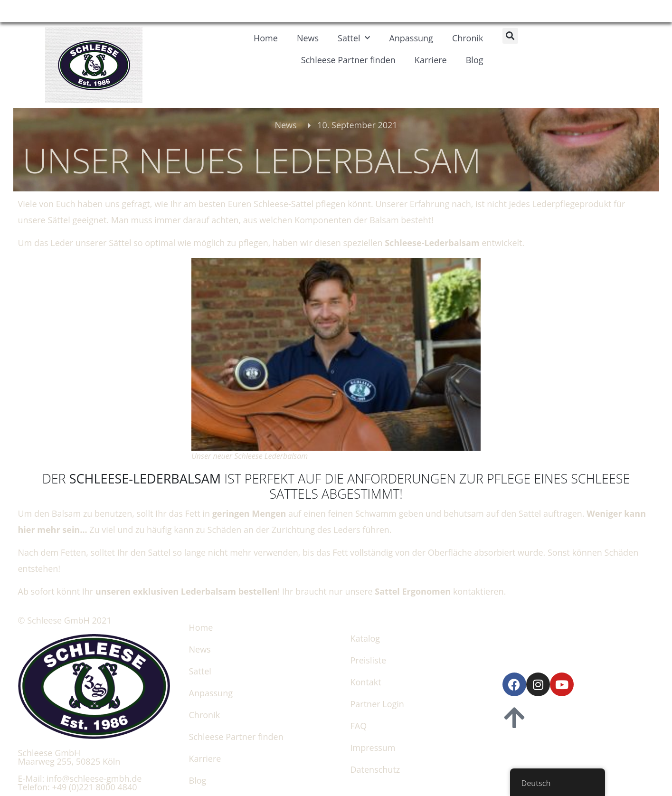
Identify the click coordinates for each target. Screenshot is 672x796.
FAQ (359, 726)
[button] (510, 36)
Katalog (365, 638)
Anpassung (411, 38)
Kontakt (366, 682)
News (308, 38)
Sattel (354, 38)
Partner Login (377, 704)
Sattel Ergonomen (412, 591)
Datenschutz (375, 769)
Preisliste (369, 660)
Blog (475, 60)
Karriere (431, 60)
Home (266, 38)
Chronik (468, 38)
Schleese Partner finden (348, 60)
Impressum (373, 748)
